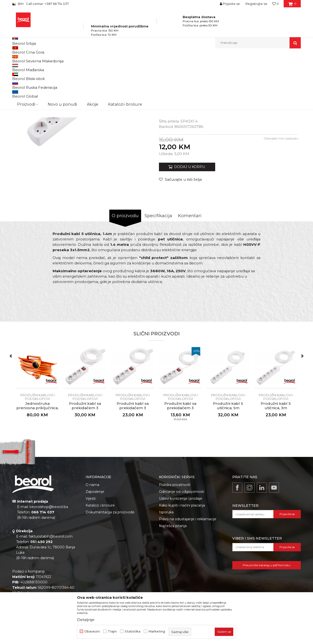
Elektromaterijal (108, 59)
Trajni (112, 631)
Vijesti (91, 554)
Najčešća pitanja (173, 582)
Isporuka (166, 568)
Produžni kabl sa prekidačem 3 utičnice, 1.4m (180, 464)
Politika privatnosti (175, 541)
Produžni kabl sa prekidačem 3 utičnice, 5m (85, 464)
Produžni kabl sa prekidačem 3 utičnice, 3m (133, 464)
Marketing (157, 631)
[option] (84, 143)
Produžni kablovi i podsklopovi (144, 59)
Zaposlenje (95, 547)
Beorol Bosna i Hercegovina (31, 59)
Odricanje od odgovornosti (182, 547)
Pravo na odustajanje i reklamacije (188, 575)
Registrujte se (256, 4)
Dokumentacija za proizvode (110, 568)
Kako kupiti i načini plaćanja (182, 561)
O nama (92, 541)
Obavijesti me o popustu (281, 194)
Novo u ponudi (62, 43)
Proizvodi (61, 59)
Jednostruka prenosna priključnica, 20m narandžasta (37, 464)
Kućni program (82, 59)
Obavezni (92, 631)
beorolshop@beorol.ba (49, 563)
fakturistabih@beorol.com (51, 592)
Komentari (190, 271)
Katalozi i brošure (100, 561)
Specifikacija (158, 271)
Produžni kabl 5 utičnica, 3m (276, 462)
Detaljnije (86, 620)
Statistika (133, 631)
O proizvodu (125, 271)
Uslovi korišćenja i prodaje (181, 554)
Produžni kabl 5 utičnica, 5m (228, 462)
